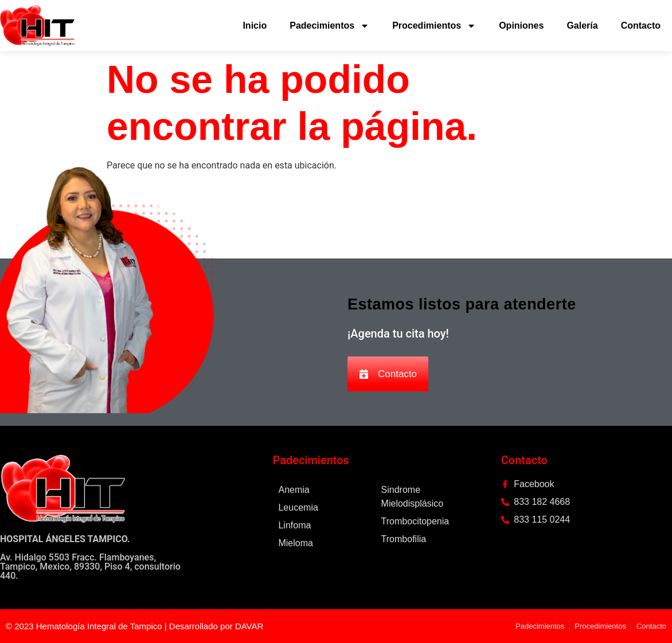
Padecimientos (329, 26)
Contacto (641, 26)
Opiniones (521, 26)
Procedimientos (434, 26)
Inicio (255, 26)
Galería (582, 26)
